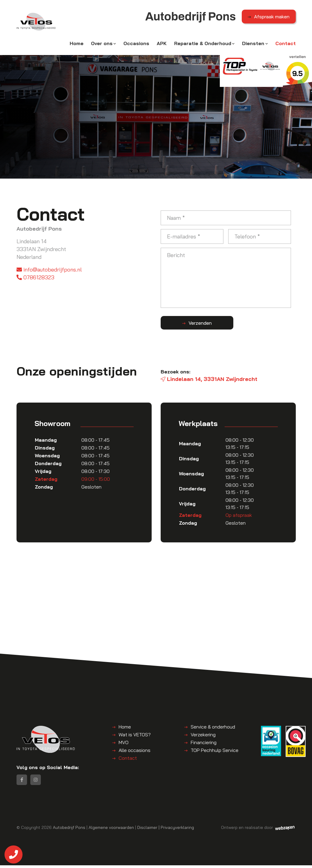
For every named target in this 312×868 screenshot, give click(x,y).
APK (162, 44)
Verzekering (203, 735)
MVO (124, 743)
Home (77, 44)
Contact (286, 44)
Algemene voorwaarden (111, 830)
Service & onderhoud (213, 728)
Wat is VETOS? (135, 735)
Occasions (136, 44)
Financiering (204, 743)
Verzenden (191, 324)
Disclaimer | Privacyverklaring (166, 830)
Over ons (102, 44)
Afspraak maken (272, 18)
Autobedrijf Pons (69, 830)
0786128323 (35, 278)
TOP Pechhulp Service (215, 751)
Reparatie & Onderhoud (203, 44)
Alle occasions (135, 751)
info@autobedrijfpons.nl (49, 270)
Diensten (253, 44)
